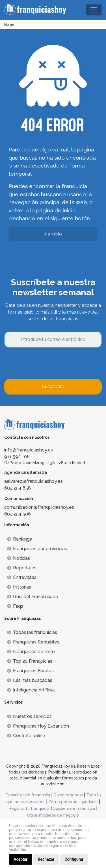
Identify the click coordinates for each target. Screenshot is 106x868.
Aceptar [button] (21, 859)
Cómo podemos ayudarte (73, 802)
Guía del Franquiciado (33, 597)
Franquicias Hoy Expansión (38, 726)
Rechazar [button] (46, 859)
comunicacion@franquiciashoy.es (39, 507)
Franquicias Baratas (30, 671)
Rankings (20, 539)
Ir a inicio (53, 234)
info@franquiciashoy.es (29, 450)
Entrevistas (22, 577)
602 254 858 (18, 488)
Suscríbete (53, 386)
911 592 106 (17, 457)
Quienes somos (68, 795)
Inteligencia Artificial (31, 690)
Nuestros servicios (29, 716)
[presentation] (47, 363)
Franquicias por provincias (37, 549)
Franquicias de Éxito (31, 652)
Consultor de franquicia (28, 795)
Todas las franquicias (32, 632)
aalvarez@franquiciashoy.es (33, 481)
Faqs (15, 606)
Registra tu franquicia (29, 808)
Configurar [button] (74, 859)
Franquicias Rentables (33, 642)
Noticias (19, 558)
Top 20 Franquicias (30, 661)
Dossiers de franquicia (74, 808)
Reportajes (22, 568)
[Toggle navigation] (94, 10)
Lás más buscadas (30, 680)
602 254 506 (18, 514)
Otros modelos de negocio (53, 815)
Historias (19, 587)
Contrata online (26, 736)
